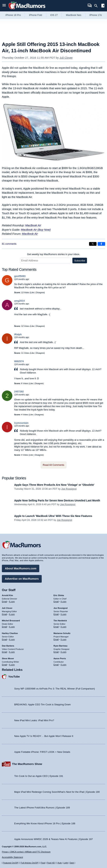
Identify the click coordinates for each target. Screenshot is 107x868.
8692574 (19, 361)
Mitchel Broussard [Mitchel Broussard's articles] (11, 621)
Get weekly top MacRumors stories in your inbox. (54, 254)
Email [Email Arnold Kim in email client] (4, 602)
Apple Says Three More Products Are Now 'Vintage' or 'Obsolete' (54, 485)
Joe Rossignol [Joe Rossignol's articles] (61, 608)
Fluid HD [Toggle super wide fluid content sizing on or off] (51, 863)
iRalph (18, 334)
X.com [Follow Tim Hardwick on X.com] (64, 627)
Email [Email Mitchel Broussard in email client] (4, 627)
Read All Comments (54, 465)
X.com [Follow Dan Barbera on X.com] (12, 652)
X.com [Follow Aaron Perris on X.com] (64, 665)
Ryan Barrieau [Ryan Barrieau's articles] (61, 646)
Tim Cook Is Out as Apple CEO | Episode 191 (39, 776)
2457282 (19, 392)
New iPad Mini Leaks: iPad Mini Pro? (34, 720)
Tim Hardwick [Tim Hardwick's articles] (60, 621)
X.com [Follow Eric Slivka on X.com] (64, 602)
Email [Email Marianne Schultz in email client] (56, 639)
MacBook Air (33, 225)
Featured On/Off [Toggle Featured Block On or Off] (10, 863)
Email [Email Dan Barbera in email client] (4, 652)
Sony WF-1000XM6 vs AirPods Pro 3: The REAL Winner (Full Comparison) (55, 689)
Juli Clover (66, 58)
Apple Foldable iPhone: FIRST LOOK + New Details (42, 752)
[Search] (97, 6)
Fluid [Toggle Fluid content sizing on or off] (43, 863)
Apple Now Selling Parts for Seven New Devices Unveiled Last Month (57, 500)
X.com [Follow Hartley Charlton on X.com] (12, 639)
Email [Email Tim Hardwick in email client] (56, 627)
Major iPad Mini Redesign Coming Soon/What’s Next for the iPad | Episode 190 (57, 792)
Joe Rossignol (69, 489)
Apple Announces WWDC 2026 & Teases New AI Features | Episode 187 (53, 839)
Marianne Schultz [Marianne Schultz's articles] (62, 633)
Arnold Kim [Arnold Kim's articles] (7, 595)
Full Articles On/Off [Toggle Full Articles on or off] (29, 863)
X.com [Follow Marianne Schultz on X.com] (64, 639)
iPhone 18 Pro (13, 15)
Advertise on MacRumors (22, 579)
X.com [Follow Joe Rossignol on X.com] (64, 614)
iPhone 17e (96, 15)
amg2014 (19, 301)
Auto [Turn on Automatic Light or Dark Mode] (60, 863)
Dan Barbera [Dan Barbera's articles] (8, 646)
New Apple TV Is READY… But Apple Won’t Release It (44, 736)
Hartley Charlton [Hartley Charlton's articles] (10, 633)
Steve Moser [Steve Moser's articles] (8, 658)
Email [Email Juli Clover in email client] (4, 614)
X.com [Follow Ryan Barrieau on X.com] (64, 652)
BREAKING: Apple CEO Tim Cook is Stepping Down (42, 705)
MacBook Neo (74, 15)
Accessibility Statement (12, 857)
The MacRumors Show (27, 764)
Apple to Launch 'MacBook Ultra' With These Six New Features (53, 516)
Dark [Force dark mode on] (72, 863)
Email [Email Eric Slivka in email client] (56, 602)
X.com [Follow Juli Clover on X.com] (12, 614)
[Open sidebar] (103, 6)
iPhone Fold (35, 15)
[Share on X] (93, 244)
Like (32, 292)
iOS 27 (54, 15)
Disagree (40, 292)
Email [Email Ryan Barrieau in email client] (56, 652)
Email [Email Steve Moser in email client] (4, 665)
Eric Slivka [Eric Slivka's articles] (59, 595)
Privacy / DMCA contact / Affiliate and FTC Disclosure (26, 852)
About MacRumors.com (21, 568)
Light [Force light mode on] (66, 863)
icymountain (21, 423)
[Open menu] (4, 6)
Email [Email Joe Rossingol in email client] (56, 614)
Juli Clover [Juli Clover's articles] (7, 608)
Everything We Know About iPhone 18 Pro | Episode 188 (45, 823)
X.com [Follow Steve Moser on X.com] (12, 665)
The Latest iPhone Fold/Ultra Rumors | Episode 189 (42, 808)
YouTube (14, 676)
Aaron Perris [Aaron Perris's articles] (60, 658)
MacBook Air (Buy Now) (36, 230)
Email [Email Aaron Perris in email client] (56, 665)
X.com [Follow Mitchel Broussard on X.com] (12, 627)
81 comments (9, 244)
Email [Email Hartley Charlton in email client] (4, 639)
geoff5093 (20, 276)
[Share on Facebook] (101, 244)
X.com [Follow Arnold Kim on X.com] (12, 602)
